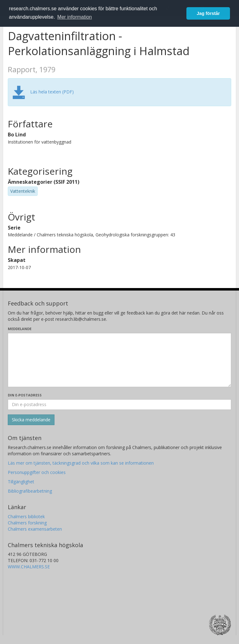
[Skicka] (31, 420)
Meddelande (20, 329)
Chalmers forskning (27, 523)
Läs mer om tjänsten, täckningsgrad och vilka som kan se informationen (81, 463)
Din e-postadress (25, 395)
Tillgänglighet (21, 482)
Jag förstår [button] (208, 13)
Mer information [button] (75, 17)
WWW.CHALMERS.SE (29, 567)
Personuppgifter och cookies (37, 472)
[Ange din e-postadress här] (119, 405)
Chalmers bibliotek (26, 516)
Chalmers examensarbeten (35, 529)
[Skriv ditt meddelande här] (119, 360)
